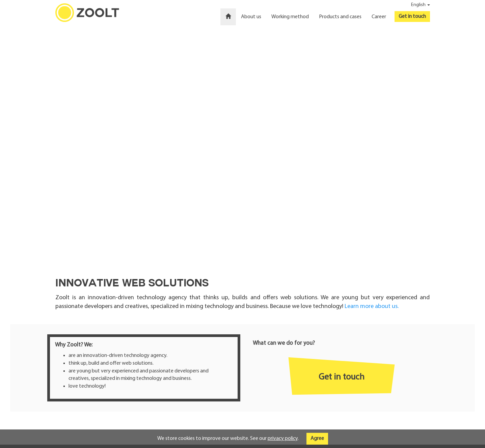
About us (251, 17)
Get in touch (412, 17)
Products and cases (340, 17)
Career (379, 17)
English (421, 5)
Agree (317, 439)
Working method (290, 17)
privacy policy (283, 439)
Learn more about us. (372, 306)
